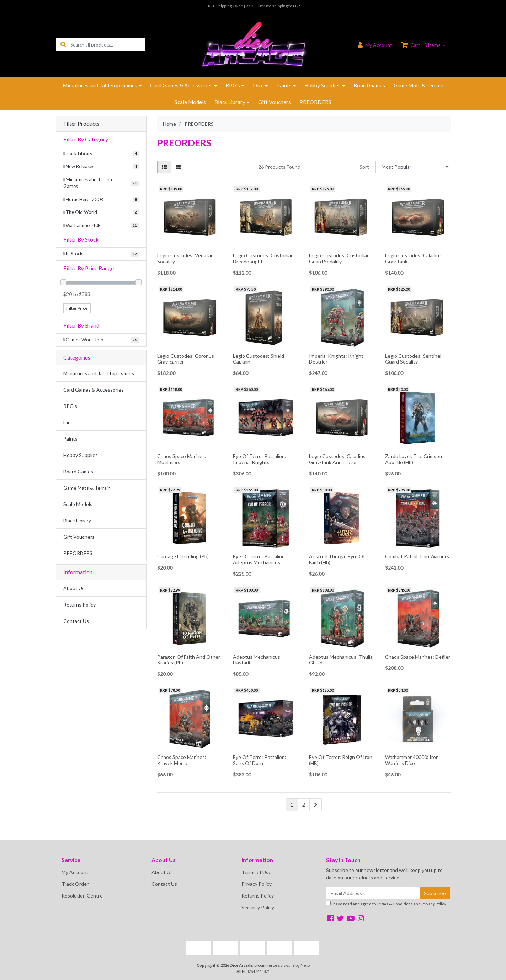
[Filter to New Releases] (101, 167)
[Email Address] (373, 893)
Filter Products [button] (81, 124)
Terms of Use (256, 872)
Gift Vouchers (275, 102)
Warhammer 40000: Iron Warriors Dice (412, 760)
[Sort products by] (413, 167)
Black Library (230, 102)
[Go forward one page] (316, 805)
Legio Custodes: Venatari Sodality (185, 258)
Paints (284, 85)
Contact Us (76, 621)
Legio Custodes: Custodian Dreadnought (263, 258)
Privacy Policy (257, 884)
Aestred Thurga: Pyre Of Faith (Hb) (337, 559)
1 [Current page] (292, 805)
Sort (364, 167)
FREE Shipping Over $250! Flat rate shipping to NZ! (253, 6)
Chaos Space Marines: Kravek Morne (182, 760)
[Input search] (108, 45)
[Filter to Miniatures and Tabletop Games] (101, 183)
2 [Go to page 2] (304, 805)
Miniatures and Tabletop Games (100, 85)
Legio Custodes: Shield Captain (259, 359)
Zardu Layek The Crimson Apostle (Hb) (414, 459)
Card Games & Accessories (181, 85)
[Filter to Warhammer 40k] (101, 226)
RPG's (233, 85)
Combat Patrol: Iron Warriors (417, 556)
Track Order (75, 884)
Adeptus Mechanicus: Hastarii (257, 660)
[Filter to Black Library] (101, 154)
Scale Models (190, 102)
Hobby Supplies (323, 85)
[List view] (178, 167)
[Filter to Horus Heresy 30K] (101, 200)
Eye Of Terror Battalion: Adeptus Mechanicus (260, 559)
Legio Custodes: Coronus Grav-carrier (186, 359)
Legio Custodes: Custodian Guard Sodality (339, 258)
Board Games (369, 85)
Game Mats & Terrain (419, 85)
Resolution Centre (82, 896)
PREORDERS (315, 102)
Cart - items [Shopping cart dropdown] (422, 45)
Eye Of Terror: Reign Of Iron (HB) (341, 760)
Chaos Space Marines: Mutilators (182, 459)
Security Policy (258, 907)
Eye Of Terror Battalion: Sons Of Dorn (260, 760)
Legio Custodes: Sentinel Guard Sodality (413, 359)
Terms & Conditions (395, 904)
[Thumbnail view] (164, 167)
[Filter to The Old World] (101, 212)
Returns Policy (79, 605)
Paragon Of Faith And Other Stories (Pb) (189, 660)
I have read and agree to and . (386, 903)
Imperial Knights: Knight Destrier (336, 359)
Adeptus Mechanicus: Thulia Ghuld (341, 660)
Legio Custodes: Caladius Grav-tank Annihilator (337, 459)
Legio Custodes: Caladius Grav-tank (413, 258)
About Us (74, 588)
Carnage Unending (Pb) (183, 556)
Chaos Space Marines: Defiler (418, 657)
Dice (258, 85)
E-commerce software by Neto (282, 965)
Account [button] (375, 45)
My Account (75, 872)
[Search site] (63, 45)
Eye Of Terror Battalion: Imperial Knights (260, 459)
